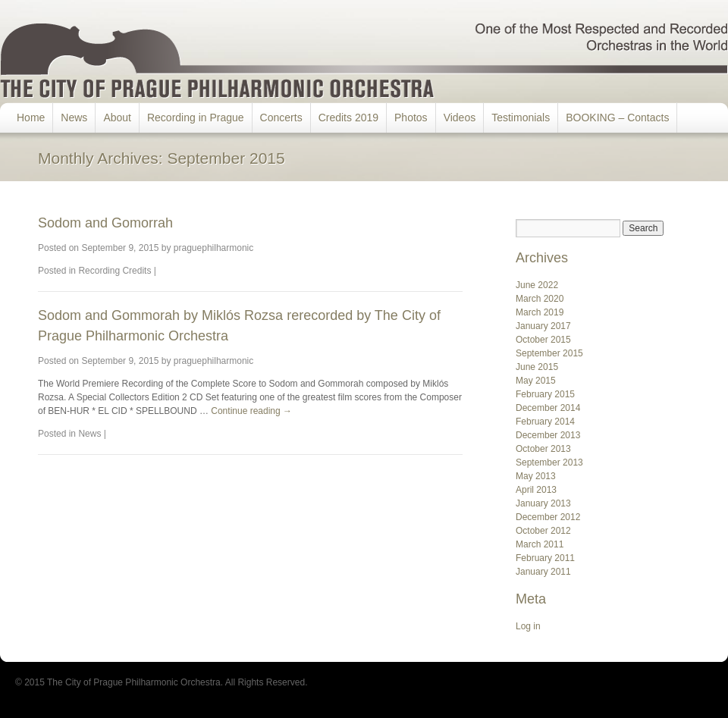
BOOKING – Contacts (617, 118)
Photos (411, 118)
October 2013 (543, 449)
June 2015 (537, 367)
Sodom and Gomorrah (105, 223)
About (117, 118)
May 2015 (536, 381)
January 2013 (543, 503)
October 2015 (543, 340)
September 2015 (549, 353)
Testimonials (521, 118)
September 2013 (549, 462)
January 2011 (543, 572)
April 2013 (536, 490)
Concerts (281, 118)
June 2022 (537, 285)
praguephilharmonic (213, 248)
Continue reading (251, 411)
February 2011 (545, 558)
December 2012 (548, 517)
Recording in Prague (196, 118)
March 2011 (540, 544)
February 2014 (545, 422)
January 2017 (543, 326)
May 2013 (536, 476)
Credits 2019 (348, 118)
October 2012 (543, 531)
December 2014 (548, 408)
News (74, 118)
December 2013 (548, 435)
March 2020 (540, 299)
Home (31, 118)
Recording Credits (115, 271)
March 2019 (540, 312)
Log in (528, 626)
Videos (460, 118)
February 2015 (545, 394)
